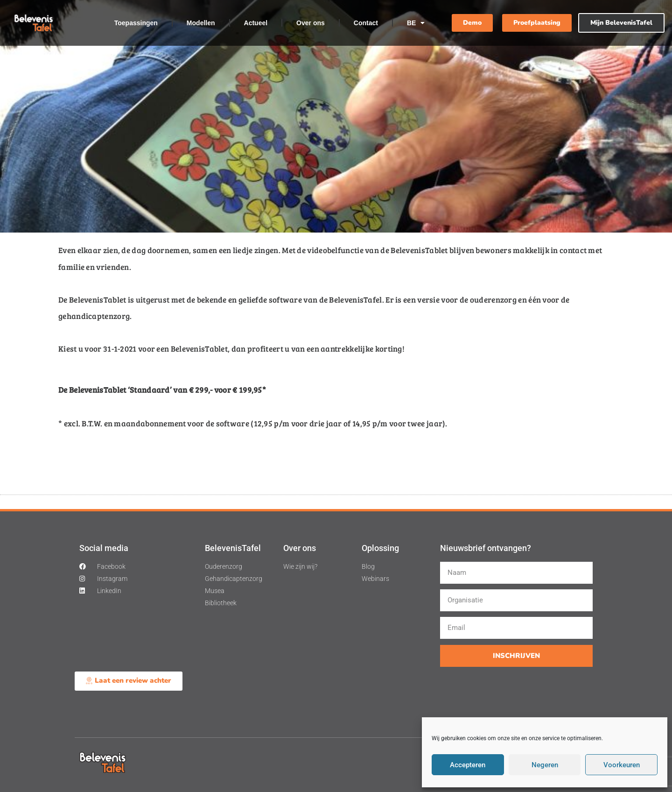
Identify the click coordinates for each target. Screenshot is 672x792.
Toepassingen (136, 23)
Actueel (256, 23)
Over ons (311, 23)
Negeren (545, 765)
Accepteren (468, 765)
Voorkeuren (622, 765)
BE (416, 23)
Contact (366, 23)
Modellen (201, 23)
